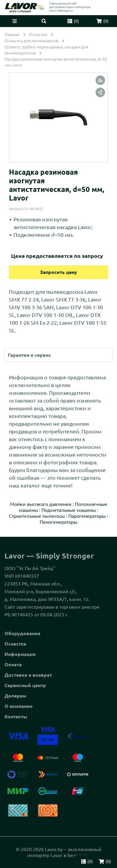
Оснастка (15, 644)
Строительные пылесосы (37, 516)
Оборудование (22, 633)
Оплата (13, 665)
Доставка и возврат (28, 675)
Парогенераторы (87, 516)
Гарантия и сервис (29, 355)
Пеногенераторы (59, 522)
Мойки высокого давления (41, 504)
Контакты (16, 717)
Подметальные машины (69, 510)
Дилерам (15, 696)
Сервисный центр (25, 685)
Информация (20, 654)
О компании (19, 706)
